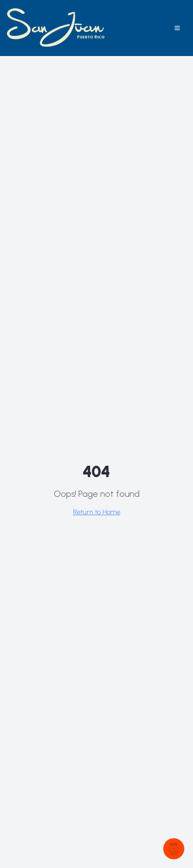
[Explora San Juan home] (56, 28)
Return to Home (97, 512)
